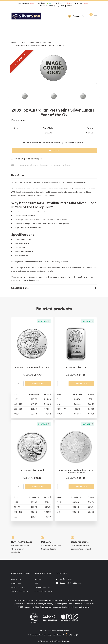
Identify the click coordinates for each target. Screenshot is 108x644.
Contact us (17, 584)
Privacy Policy (18, 592)
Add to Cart (38, 389)
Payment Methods (43, 592)
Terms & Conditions (20, 596)
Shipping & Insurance (44, 596)
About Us (39, 584)
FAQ (36, 588)
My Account (17, 588)
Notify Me (54, 155)
